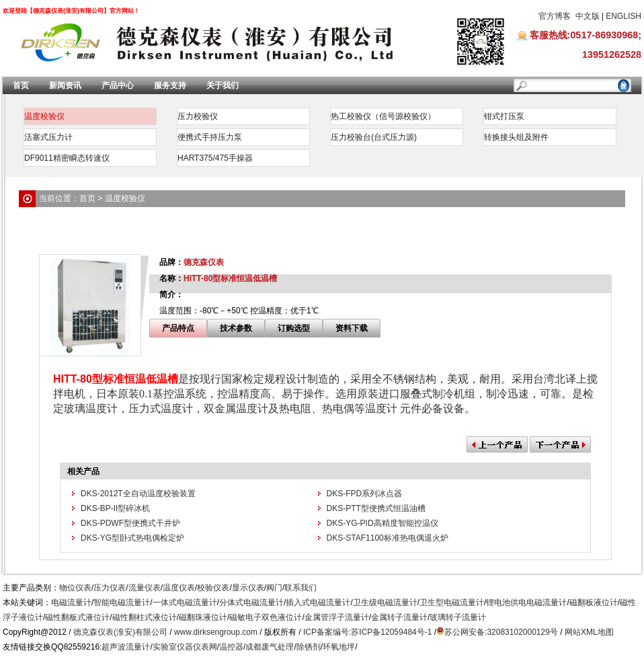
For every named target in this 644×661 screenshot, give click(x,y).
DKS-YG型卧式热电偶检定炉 (132, 538)
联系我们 (300, 588)
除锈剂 (309, 647)
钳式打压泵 (504, 116)
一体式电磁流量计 (185, 602)
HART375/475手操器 (215, 158)
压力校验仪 (198, 116)
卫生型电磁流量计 (452, 602)
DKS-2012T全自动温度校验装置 (138, 494)
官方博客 (555, 16)
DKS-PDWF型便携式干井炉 (130, 523)
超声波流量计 (126, 647)
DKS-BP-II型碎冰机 (115, 508)
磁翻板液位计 (594, 602)
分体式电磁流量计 (251, 602)
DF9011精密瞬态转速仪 (67, 158)
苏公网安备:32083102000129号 (501, 632)
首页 (21, 85)
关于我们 (223, 85)
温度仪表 (179, 588)
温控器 (231, 647)
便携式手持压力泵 (210, 137)
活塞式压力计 (48, 137)
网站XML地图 (589, 632)
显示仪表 (248, 588)
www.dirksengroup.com (216, 632)
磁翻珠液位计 (203, 617)
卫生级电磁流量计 (385, 602)
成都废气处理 (270, 647)
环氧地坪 (339, 647)
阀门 (274, 588)
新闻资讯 (65, 85)
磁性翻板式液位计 (77, 617)
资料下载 (352, 328)
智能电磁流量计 (122, 602)
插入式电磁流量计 (318, 602)
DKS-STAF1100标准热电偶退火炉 (388, 538)
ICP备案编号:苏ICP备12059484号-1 (367, 632)
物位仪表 (75, 588)
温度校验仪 (44, 116)
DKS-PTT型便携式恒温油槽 (376, 508)
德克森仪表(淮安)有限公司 (120, 632)
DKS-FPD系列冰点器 (365, 494)
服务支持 (170, 85)
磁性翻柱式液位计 (145, 617)
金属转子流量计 (399, 617)
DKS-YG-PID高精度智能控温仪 (383, 523)
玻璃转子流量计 (458, 617)
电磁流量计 (71, 602)
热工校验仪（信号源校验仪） (383, 116)
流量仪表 (145, 588)
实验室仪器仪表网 (185, 647)
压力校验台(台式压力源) (374, 137)
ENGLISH (623, 16)
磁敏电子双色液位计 (266, 617)
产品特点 (178, 328)
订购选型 (294, 328)
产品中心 (118, 85)
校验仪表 (213, 588)
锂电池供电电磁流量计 (526, 602)
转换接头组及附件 (516, 137)
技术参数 (236, 328)
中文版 (588, 16)
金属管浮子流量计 (337, 617)
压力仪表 (110, 588)
